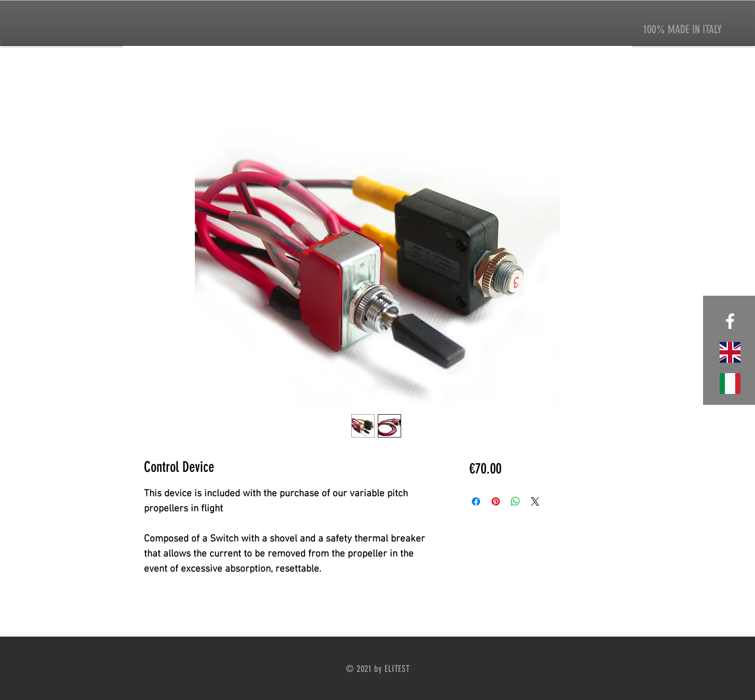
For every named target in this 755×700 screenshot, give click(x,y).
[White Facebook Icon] (730, 321)
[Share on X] (535, 501)
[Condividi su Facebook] (476, 501)
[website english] (730, 352)
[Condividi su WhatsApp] (515, 501)
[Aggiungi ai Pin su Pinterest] (496, 501)
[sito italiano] (730, 384)
